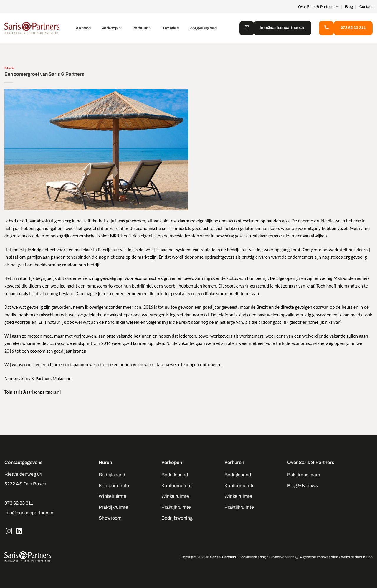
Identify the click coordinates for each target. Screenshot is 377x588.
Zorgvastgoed (203, 28)
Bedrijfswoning (177, 518)
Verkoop (112, 28)
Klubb (368, 557)
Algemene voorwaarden (319, 557)
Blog (349, 7)
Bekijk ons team (304, 475)
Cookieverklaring (252, 557)
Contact (366, 7)
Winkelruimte (113, 496)
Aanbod (83, 28)
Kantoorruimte (114, 486)
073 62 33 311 (19, 503)
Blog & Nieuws (302, 486)
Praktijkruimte (113, 507)
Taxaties (171, 28)
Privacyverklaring (283, 557)
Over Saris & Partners (318, 7)
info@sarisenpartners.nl (29, 513)
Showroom (110, 518)
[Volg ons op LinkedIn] (19, 532)
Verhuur (142, 28)
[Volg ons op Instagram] (9, 532)
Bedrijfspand (112, 475)
